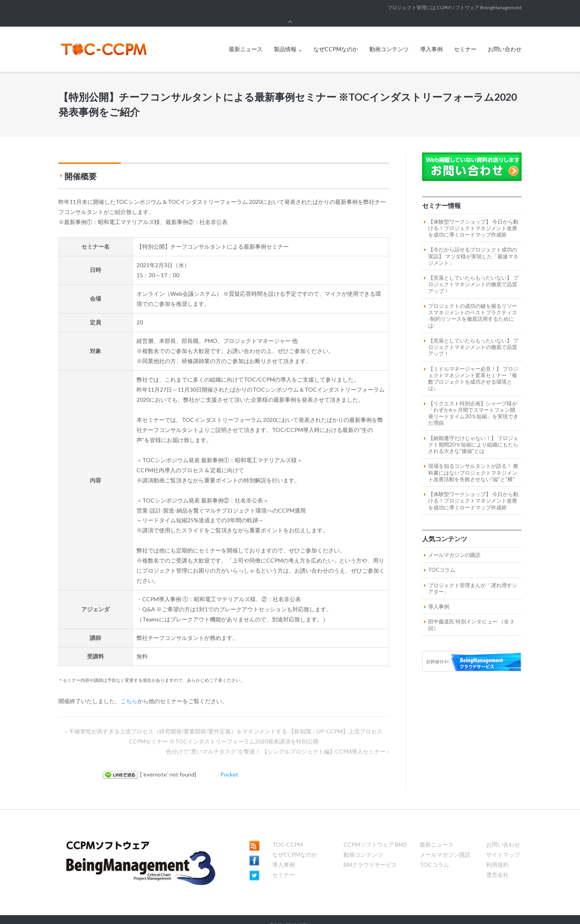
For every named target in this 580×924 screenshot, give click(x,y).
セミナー (465, 38)
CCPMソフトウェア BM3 (375, 833)
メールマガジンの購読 (454, 544)
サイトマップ (503, 843)
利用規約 (497, 853)
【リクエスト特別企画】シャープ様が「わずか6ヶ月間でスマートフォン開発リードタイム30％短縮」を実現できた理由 (473, 402)
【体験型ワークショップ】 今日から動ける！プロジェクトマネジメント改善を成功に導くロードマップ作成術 (473, 217)
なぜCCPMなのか (336, 38)
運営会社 (497, 863)
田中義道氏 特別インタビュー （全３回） (471, 613)
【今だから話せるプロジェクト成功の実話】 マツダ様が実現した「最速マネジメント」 (473, 245)
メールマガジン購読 (445, 843)
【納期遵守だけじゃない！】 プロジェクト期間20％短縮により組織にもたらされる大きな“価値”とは (473, 433)
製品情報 (285, 38)
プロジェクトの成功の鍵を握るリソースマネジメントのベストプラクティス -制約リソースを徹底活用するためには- (473, 304)
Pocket (229, 763)
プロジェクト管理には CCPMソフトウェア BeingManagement (455, 7)
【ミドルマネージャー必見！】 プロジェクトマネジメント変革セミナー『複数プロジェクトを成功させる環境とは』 (473, 367)
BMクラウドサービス (370, 853)
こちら (129, 690)
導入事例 (431, 38)
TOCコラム (442, 559)
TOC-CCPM (288, 833)
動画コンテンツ (389, 38)
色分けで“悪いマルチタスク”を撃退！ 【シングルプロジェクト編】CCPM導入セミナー (276, 740)
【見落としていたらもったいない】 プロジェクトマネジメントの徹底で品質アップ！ (473, 273)
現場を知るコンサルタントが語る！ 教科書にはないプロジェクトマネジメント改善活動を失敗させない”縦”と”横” (473, 461)
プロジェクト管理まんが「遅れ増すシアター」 (473, 577)
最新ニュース (246, 38)
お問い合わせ (505, 38)
